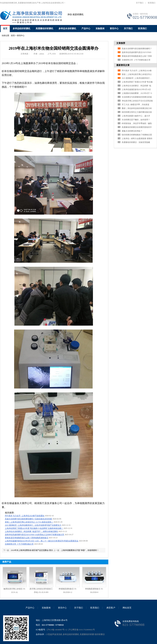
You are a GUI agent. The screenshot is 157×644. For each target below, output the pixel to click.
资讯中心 (114, 29)
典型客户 (111, 608)
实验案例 (100, 29)
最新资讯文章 (123, 65)
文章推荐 (121, 43)
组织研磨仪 (100, 634)
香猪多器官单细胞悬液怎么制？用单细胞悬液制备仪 (27, 538)
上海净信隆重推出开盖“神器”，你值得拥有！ (80, 550)
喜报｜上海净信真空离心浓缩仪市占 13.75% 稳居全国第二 (29, 522)
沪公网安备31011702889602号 (81, 630)
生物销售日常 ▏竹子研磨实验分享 (19, 544)
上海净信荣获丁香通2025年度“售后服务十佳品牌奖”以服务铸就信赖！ (34, 528)
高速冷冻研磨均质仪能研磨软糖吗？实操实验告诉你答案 (28, 519)
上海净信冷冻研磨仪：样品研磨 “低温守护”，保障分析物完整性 (31, 531)
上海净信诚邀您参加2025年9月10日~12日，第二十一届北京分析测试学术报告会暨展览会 (42, 541)
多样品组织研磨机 (22, 29)
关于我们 (140, 3)
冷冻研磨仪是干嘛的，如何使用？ (136, 120)
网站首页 (127, 608)
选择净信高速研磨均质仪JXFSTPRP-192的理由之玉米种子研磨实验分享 (34, 535)
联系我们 (152, 3)
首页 (5, 29)
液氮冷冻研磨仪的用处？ (132, 131)
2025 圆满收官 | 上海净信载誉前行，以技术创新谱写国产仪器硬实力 (33, 525)
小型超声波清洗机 (54, 634)
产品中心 (86, 29)
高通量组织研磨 (87, 634)
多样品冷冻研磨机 (67, 29)
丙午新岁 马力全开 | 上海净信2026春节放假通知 (25, 516)
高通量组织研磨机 (44, 29)
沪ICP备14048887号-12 (57, 630)
